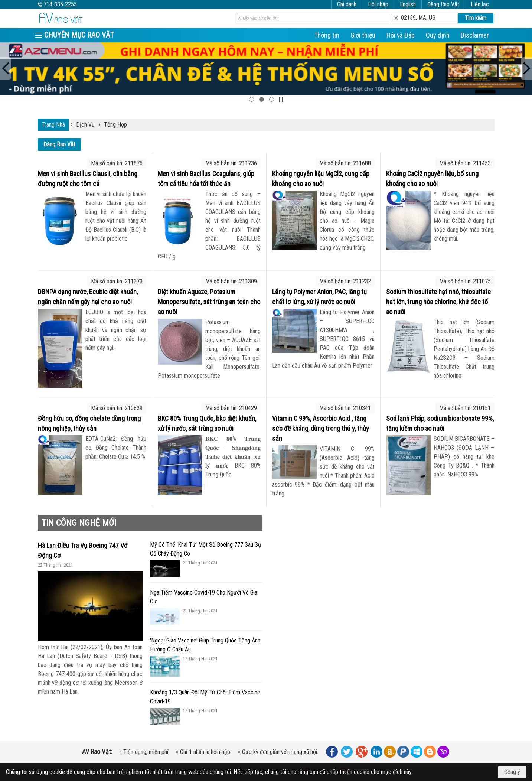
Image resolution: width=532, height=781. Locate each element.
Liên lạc (480, 4)
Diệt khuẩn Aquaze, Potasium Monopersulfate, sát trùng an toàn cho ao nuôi (209, 302)
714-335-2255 (60, 4)
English (408, 4)
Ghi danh (347, 4)
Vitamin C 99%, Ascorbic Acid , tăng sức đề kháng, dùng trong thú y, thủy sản (321, 428)
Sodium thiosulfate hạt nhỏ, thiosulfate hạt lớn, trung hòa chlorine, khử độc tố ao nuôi (438, 302)
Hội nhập (378, 4)
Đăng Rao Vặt (443, 4)
